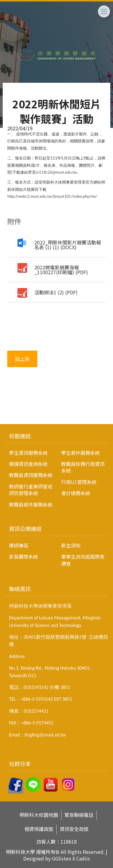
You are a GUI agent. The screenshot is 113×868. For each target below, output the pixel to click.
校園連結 (20, 436)
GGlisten (61, 858)
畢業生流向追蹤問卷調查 (83, 560)
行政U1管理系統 (79, 482)
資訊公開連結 (25, 529)
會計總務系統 (76, 493)
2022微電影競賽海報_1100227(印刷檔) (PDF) (61, 270)
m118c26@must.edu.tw (56, 172)
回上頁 (22, 359)
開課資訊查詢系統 (28, 464)
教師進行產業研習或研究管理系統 (31, 490)
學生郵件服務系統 (80, 453)
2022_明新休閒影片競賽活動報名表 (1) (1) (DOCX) (68, 245)
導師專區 (19, 545)
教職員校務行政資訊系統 (83, 467)
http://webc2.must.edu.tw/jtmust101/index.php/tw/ (52, 196)
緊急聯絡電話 (79, 815)
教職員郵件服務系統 (31, 504)
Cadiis (83, 858)
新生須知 (71, 545)
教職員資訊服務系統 (31, 475)
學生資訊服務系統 (28, 453)
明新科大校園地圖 (39, 815)
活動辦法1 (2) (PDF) (56, 292)
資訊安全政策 (74, 829)
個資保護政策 (39, 829)
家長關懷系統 (24, 556)
